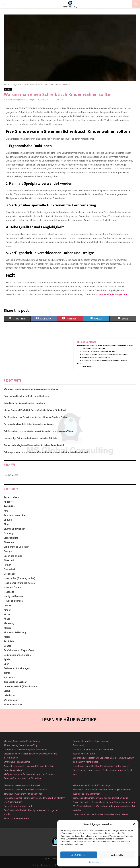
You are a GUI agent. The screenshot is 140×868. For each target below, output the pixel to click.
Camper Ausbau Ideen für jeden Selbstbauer (26, 750)
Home (36, 865)
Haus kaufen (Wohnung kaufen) (20, 578)
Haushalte (9, 592)
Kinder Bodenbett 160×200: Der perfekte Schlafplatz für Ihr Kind (35, 410)
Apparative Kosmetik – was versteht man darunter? (29, 766)
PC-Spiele (9, 641)
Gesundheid (10, 569)
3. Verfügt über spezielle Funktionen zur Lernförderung (105, 354)
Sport (7, 664)
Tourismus (9, 677)
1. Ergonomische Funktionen (93, 348)
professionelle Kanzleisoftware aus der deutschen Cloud (101, 798)
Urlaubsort (9, 695)
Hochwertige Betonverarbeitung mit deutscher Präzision (31, 438)
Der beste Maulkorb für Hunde (18, 806)
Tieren (7, 673)
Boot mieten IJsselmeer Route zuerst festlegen (27, 396)
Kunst (7, 619)
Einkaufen (9, 542)
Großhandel (10, 574)
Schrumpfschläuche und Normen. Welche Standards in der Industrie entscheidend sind (46, 452)
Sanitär (7, 646)
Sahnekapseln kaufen (14, 770)
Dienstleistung (11, 538)
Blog (6, 524)
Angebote (8, 89)
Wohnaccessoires (13, 704)
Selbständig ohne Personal (18, 655)
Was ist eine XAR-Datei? (85, 754)
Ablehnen (117, 855)
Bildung (8, 520)
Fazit (79, 364)
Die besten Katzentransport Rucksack (22, 785)
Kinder (7, 610)
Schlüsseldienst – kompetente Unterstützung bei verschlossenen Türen (38, 431)
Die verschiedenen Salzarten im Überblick (93, 750)
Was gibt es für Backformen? (87, 794)
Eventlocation (80, 745)
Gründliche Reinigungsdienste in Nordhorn (24, 403)
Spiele (7, 659)
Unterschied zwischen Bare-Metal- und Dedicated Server (101, 814)
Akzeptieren (79, 855)
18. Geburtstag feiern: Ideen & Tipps (21, 745)
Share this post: (88, 367)
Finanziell (9, 560)
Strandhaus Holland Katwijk (17, 762)
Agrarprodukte (11, 497)
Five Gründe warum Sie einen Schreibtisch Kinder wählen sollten (105, 345)
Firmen (7, 565)
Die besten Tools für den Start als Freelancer (25, 790)
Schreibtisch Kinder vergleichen (111, 294)
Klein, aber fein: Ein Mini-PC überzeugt (92, 785)
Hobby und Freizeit (13, 596)
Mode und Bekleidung (15, 632)
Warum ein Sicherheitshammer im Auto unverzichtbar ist (31, 389)
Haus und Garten (12, 587)
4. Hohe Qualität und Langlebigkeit (96, 357)
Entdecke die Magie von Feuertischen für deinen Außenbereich (34, 445)
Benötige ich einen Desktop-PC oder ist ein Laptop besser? (101, 766)
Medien (8, 628)
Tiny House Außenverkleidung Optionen (23, 794)
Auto (6, 511)
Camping (8, 533)
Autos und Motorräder (15, 515)
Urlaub (7, 691)
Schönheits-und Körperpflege (19, 650)
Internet (8, 605)
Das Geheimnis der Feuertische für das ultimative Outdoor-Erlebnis (36, 417)
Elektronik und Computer (16, 547)
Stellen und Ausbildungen (17, 668)
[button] (134, 824)
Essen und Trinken (13, 556)
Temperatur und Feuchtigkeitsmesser (91, 741)
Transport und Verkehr (15, 682)
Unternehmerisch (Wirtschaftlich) (21, 686)
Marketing (9, 623)
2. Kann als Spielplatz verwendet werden (98, 351)
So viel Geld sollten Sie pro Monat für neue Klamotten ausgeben (104, 802)
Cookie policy (95, 862)
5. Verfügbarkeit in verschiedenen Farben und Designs (104, 360)
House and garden (13, 601)
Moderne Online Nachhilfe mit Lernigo (22, 741)
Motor (7, 637)
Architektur (9, 506)
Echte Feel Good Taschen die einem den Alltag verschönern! (102, 790)
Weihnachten (10, 700)
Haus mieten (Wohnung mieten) (20, 583)
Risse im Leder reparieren (16, 818)
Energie (8, 551)
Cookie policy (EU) (49, 865)
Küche (7, 614)
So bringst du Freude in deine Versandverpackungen (29, 424)
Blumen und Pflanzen (14, 529)
